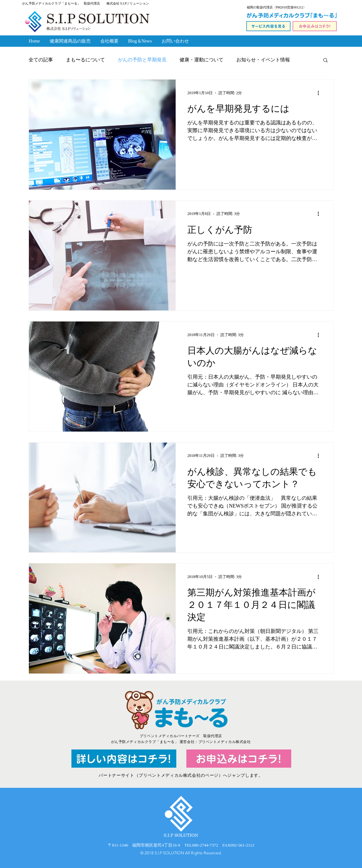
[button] (325, 61)
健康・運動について (201, 60)
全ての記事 (41, 60)
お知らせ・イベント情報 (263, 60)
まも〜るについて (85, 60)
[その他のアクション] (321, 93)
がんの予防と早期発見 (142, 60)
